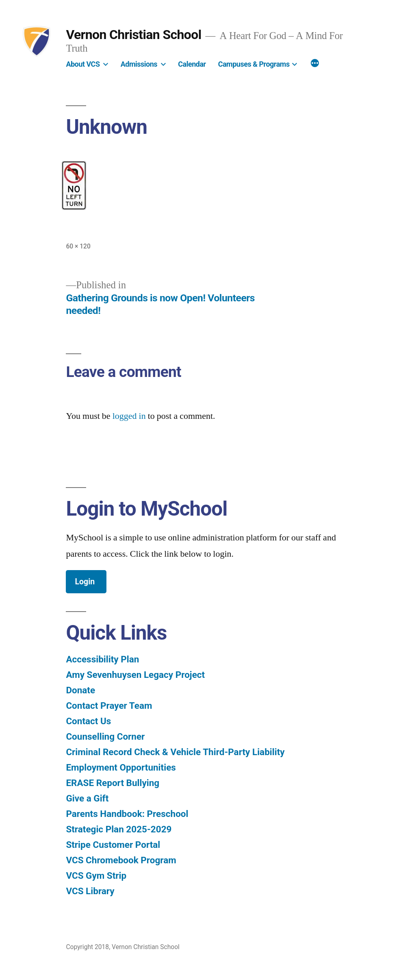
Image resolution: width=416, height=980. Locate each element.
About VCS (83, 64)
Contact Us (88, 721)
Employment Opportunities (121, 767)
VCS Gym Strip (96, 875)
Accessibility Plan (102, 659)
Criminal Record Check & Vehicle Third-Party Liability (175, 752)
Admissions (139, 64)
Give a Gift (87, 798)
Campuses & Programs (254, 64)
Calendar (192, 64)
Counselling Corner (105, 736)
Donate (80, 690)
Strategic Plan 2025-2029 (119, 829)
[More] (315, 64)
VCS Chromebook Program (121, 860)
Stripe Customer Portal (113, 845)
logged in (129, 416)
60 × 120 (78, 246)
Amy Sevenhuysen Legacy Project (135, 675)
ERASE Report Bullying (113, 783)
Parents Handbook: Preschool (127, 814)
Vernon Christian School (133, 35)
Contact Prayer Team (109, 706)
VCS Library (90, 891)
